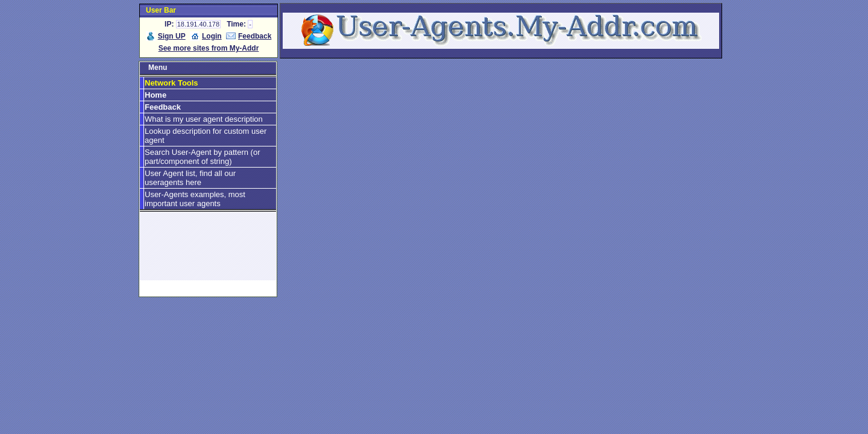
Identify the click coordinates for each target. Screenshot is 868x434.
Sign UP (172, 36)
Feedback (255, 36)
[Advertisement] (208, 251)
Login (212, 36)
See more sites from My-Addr (209, 48)
